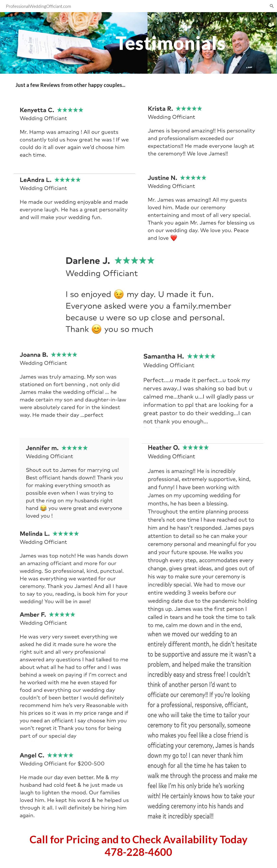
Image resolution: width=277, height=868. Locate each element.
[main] (171, 43)
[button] (272, 6)
